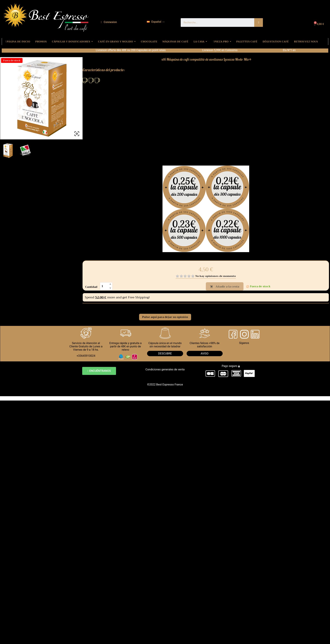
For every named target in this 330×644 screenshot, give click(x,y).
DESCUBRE (165, 354)
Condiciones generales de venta (165, 369)
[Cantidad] (104, 286)
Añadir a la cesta (225, 287)
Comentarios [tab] (96, 307)
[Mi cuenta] (109, 22)
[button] (99, 371)
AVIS (204, 354)
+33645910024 (86, 356)
